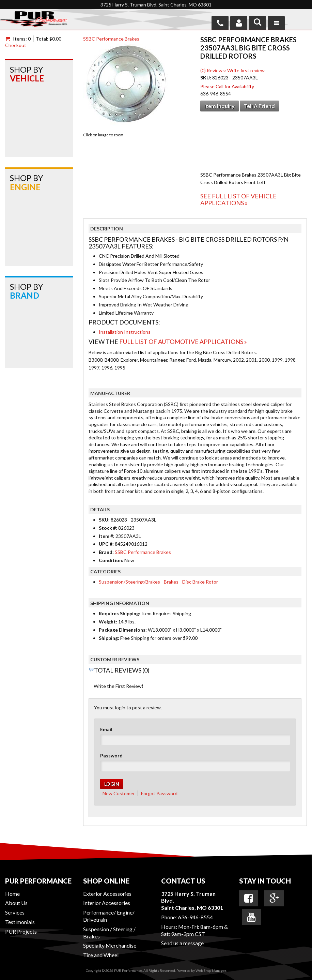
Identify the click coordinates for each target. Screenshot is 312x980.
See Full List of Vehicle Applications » (238, 199)
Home (12, 894)
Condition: (111, 560)
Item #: (107, 536)
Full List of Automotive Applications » (183, 342)
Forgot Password (159, 793)
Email (106, 729)
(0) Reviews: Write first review (232, 70)
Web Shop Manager (211, 970)
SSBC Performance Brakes (111, 39)
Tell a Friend (259, 106)
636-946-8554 (196, 917)
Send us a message (182, 943)
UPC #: (107, 544)
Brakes (171, 582)
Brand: (106, 552)
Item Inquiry (220, 106)
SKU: (206, 78)
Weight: (108, 622)
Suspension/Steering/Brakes (129, 582)
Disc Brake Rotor (200, 582)
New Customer (119, 793)
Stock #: (108, 528)
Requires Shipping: (120, 613)
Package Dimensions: (123, 630)
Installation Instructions (125, 332)
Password (111, 756)
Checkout (16, 45)
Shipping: (109, 638)
